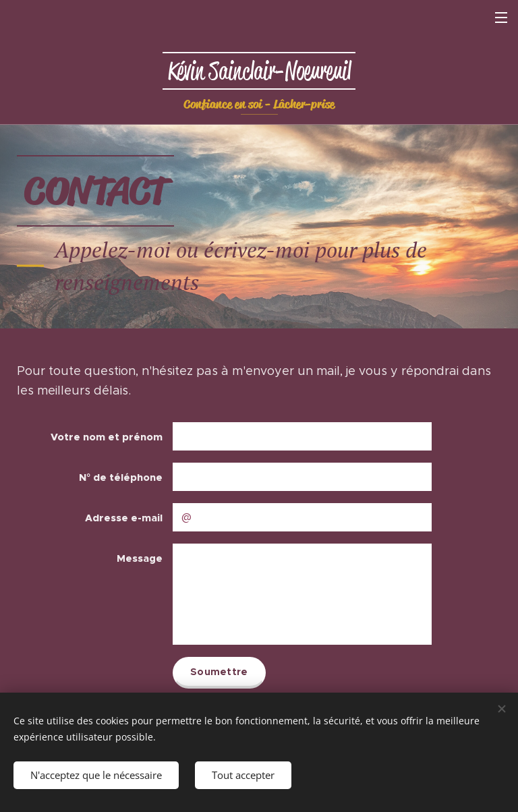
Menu (501, 18)
